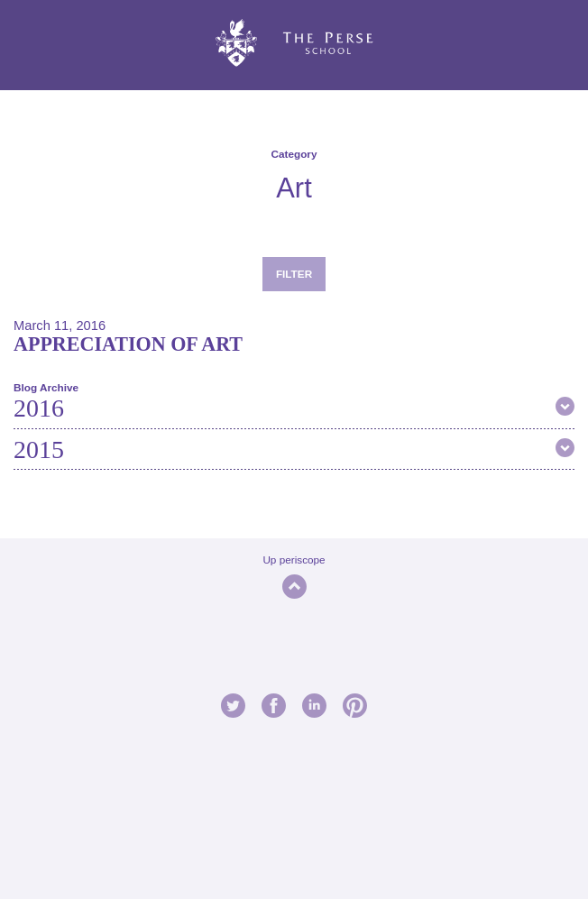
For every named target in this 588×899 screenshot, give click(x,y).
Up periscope (294, 560)
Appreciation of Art (128, 344)
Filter (294, 274)
